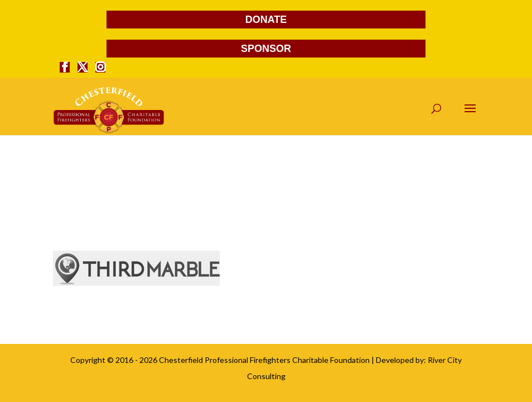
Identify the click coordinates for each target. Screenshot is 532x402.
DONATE (266, 20)
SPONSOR (266, 49)
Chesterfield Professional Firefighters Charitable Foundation (264, 360)
